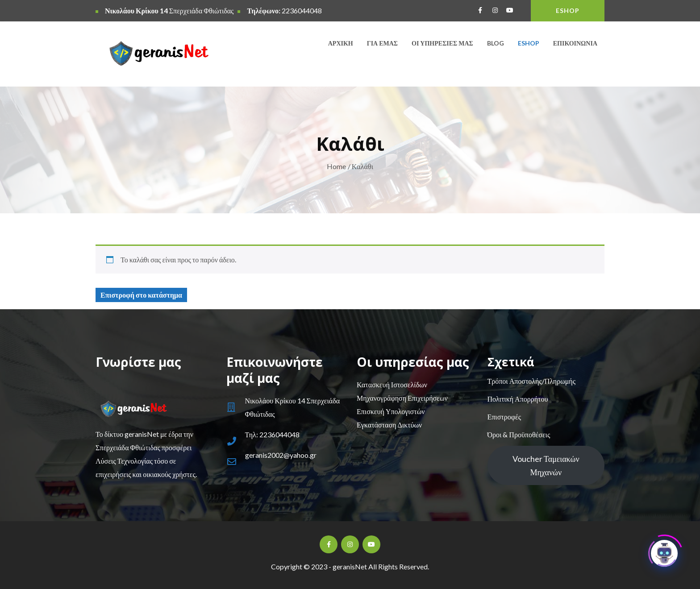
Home (337, 166)
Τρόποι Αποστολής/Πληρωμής (531, 381)
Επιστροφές (504, 417)
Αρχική (341, 43)
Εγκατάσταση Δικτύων (389, 425)
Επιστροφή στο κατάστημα (141, 295)
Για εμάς (382, 43)
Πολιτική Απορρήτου (518, 399)
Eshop (529, 43)
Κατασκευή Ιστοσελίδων (392, 384)
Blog (496, 43)
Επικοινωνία (575, 43)
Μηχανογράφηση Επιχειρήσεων (402, 398)
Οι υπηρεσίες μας (442, 43)
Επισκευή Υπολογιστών (391, 411)
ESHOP (568, 10)
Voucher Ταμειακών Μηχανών (546, 465)
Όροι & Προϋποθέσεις (519, 434)
